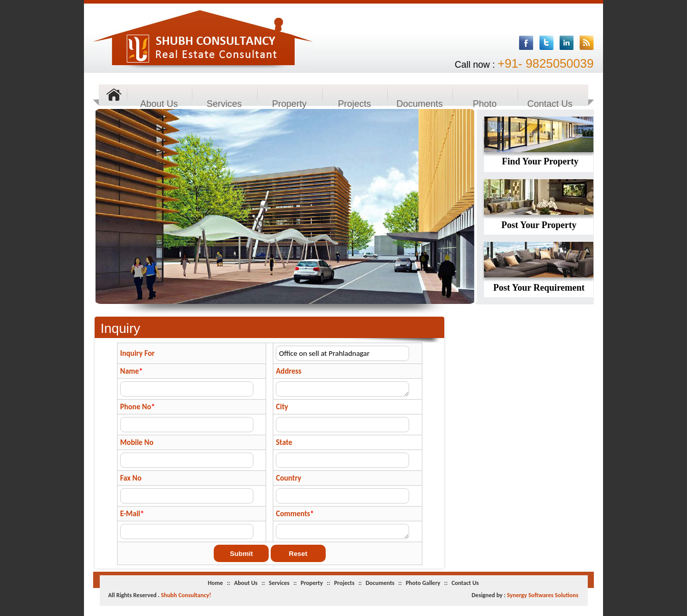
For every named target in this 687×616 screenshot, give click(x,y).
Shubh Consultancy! (186, 595)
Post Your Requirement (539, 288)
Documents (420, 104)
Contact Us (550, 104)
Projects (354, 104)
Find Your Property (540, 161)
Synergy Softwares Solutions (542, 595)
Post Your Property (539, 225)
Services (224, 104)
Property (289, 104)
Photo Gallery (485, 104)
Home (216, 583)
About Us (159, 104)
